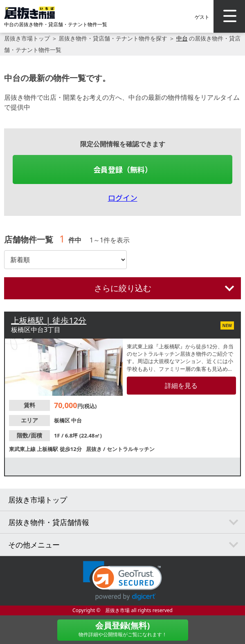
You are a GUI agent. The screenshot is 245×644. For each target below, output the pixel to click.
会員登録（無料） (123, 169)
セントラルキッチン (131, 449)
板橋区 (63, 420)
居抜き (94, 449)
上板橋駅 (48, 449)
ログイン (123, 197)
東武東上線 (23, 449)
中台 (182, 38)
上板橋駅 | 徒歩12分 (49, 320)
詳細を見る (181, 386)
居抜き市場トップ (27, 38)
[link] (122, 581)
